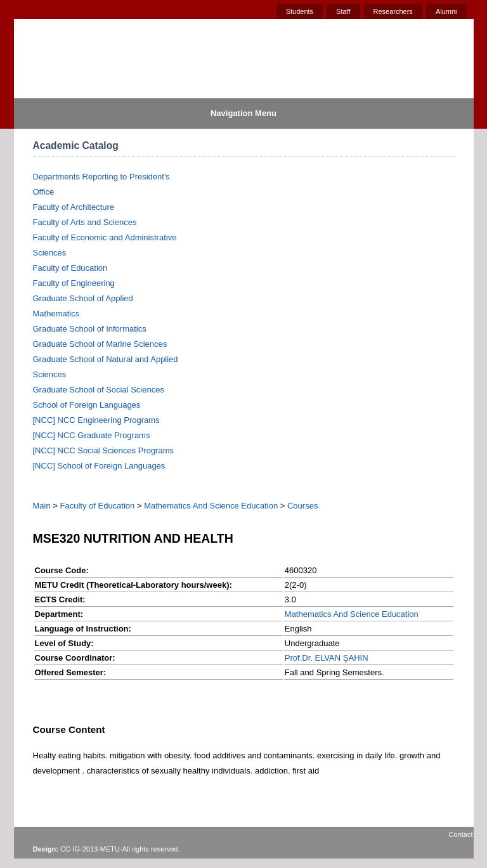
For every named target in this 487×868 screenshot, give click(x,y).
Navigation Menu (243, 113)
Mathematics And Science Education (211, 506)
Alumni (446, 11)
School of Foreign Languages (87, 405)
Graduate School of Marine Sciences (100, 344)
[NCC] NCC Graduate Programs (92, 435)
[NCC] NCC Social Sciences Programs (104, 450)
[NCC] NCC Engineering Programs (96, 420)
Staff (343, 11)
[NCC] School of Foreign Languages (99, 466)
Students (300, 11)
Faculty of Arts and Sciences (85, 222)
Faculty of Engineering (74, 283)
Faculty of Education (70, 268)
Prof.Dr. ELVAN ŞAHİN (327, 658)
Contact (461, 834)
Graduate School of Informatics (90, 329)
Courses (302, 506)
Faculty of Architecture (74, 207)
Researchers (393, 11)
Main (42, 506)
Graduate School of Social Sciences (99, 390)
